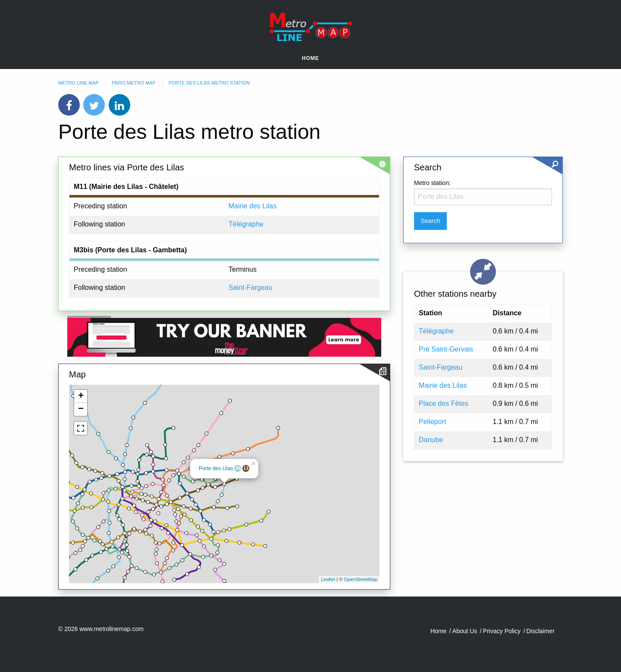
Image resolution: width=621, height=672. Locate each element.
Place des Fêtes (444, 404)
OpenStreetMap (361, 579)
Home (310, 58)
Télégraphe (246, 224)
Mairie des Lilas (252, 206)
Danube (431, 440)
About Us (465, 631)
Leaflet (328, 579)
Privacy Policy (502, 631)
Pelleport (432, 422)
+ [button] (81, 396)
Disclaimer (540, 631)
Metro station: (432, 183)
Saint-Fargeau (250, 287)
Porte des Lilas (216, 468)
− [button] (81, 409)
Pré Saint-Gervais (446, 349)
